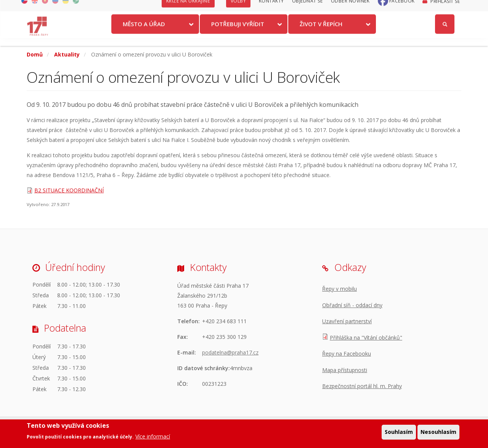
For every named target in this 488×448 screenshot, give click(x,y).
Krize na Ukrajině (188, 9)
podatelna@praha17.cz (230, 352)
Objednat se (307, 9)
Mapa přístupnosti (345, 370)
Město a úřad (144, 32)
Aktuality (67, 54)
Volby (238, 9)
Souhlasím (399, 432)
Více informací (153, 436)
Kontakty (271, 9)
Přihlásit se (445, 9)
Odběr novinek (350, 9)
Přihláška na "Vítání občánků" (366, 338)
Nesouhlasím (438, 432)
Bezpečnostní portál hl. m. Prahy (362, 386)
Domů (35, 54)
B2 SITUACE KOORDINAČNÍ (69, 190)
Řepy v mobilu (340, 289)
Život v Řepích (321, 32)
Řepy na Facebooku (347, 354)
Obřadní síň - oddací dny (352, 305)
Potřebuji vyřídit (238, 32)
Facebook (402, 9)
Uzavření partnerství (347, 321)
